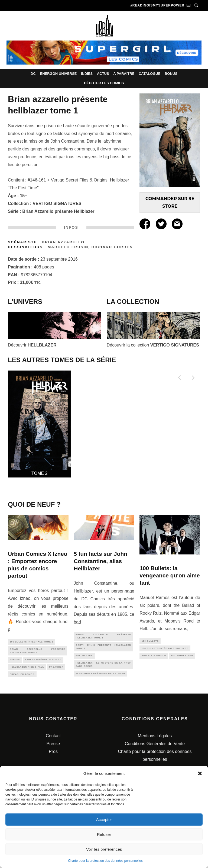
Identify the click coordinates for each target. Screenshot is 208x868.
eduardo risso (182, 657)
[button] (200, 773)
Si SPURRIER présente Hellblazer (100, 678)
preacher (56, 670)
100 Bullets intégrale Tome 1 (32, 642)
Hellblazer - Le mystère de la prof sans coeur (103, 668)
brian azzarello (154, 657)
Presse (53, 748)
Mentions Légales (155, 740)
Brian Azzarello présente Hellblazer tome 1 (38, 652)
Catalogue (149, 74)
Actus (103, 74)
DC (33, 74)
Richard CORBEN (112, 247)
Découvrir (32, 345)
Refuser (104, 834)
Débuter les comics (104, 83)
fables (15, 662)
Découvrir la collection (153, 345)
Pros (53, 756)
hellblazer (84, 658)
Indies (87, 74)
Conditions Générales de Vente (155, 748)
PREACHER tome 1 (22, 678)
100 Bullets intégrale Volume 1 (165, 649)
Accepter (104, 820)
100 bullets (150, 641)
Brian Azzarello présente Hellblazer (58, 211)
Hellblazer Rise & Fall (27, 670)
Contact (53, 740)
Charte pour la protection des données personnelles (105, 861)
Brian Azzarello (63, 242)
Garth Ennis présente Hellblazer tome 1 (103, 649)
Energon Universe (58, 74)
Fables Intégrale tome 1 (43, 662)
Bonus (171, 74)
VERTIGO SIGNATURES (57, 203)
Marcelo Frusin (68, 247)
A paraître (124, 74)
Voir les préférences (104, 849)
